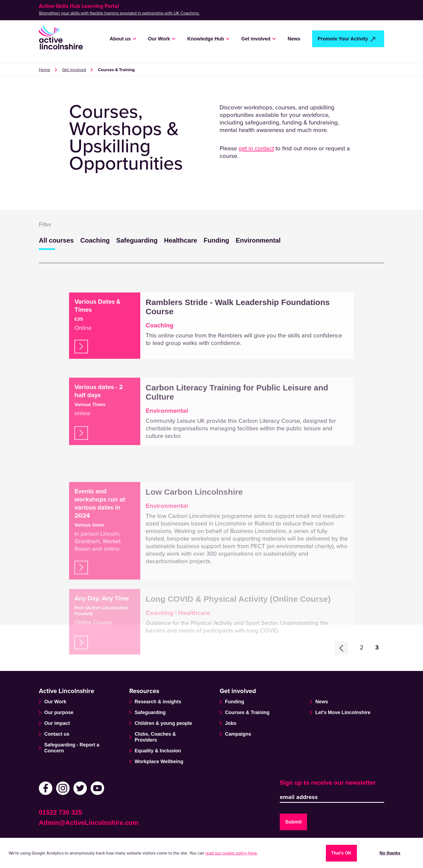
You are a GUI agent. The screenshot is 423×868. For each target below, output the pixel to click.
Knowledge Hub (206, 39)
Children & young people (163, 723)
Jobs (231, 723)
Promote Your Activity (343, 39)
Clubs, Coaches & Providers (155, 737)
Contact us (57, 734)
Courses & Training (247, 712)
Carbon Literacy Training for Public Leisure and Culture (237, 433)
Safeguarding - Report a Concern (72, 748)
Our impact (57, 723)
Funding (216, 240)
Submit (293, 822)
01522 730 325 (60, 812)
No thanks (390, 853)
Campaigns (238, 734)
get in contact (256, 158)
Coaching (95, 240)
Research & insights (158, 702)
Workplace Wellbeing (159, 762)
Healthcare (181, 240)
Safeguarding (137, 240)
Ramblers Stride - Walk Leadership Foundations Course (238, 343)
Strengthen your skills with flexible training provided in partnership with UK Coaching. (119, 13)
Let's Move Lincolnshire (343, 712)
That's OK (341, 853)
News (294, 39)
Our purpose (59, 712)
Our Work (159, 39)
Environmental (258, 240)
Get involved (256, 39)
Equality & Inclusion (158, 751)
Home (45, 70)
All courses (56, 240)
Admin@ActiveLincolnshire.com (89, 823)
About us (120, 39)
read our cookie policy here (231, 853)
